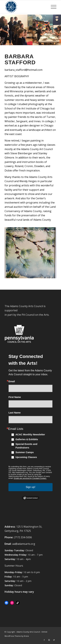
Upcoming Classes (26, 457)
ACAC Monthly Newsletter (30, 435)
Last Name (14, 413)
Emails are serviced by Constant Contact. (30, 478)
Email (12, 381)
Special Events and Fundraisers (26, 446)
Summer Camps (25, 452)
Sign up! (30, 487)
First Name (15, 397)
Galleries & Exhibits (27, 439)
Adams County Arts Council (28, 632)
